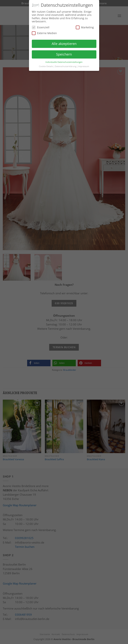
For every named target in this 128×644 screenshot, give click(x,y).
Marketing (85, 26)
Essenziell (41, 26)
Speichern (64, 53)
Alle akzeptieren (64, 42)
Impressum (84, 65)
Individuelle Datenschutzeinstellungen (64, 61)
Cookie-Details (46, 65)
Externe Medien (44, 32)
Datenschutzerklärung (66, 65)
